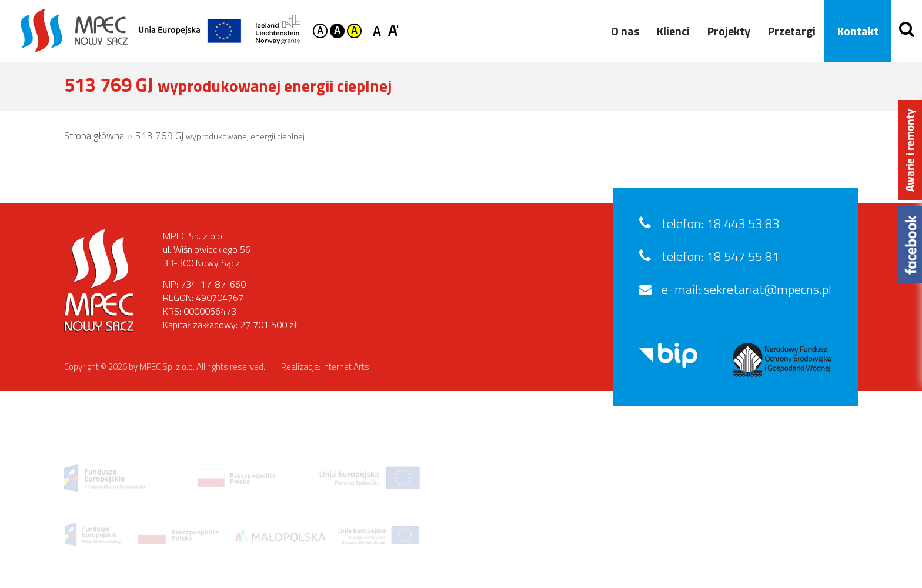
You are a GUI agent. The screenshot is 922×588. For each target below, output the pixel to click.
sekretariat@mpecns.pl (768, 289)
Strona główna (94, 136)
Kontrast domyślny (320, 31)
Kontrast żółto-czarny (354, 31)
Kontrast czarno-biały (337, 31)
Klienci (669, 31)
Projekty (725, 31)
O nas (621, 31)
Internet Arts (346, 367)
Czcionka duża (394, 30)
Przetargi (788, 31)
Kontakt (854, 31)
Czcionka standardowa (379, 30)
